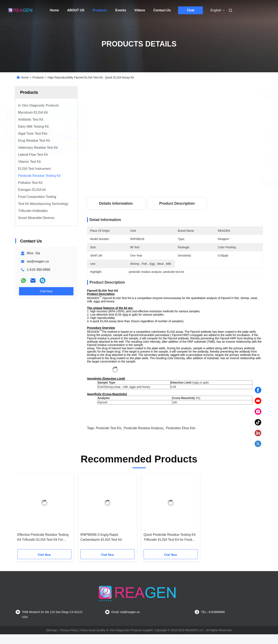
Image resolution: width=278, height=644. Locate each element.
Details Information (116, 203)
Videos (140, 10)
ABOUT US (76, 10)
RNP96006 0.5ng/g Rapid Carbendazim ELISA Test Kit (101, 537)
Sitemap (51, 630)
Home (54, 10)
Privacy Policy (69, 630)
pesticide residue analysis (143, 428)
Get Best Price (199, 183)
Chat (191, 10)
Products (100, 10)
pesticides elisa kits (181, 428)
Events (121, 10)
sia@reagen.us (38, 261)
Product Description (177, 203)
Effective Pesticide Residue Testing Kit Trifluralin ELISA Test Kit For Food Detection (43, 538)
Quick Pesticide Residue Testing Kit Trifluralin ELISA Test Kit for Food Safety (170, 538)
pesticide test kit (108, 428)
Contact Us (162, 10)
